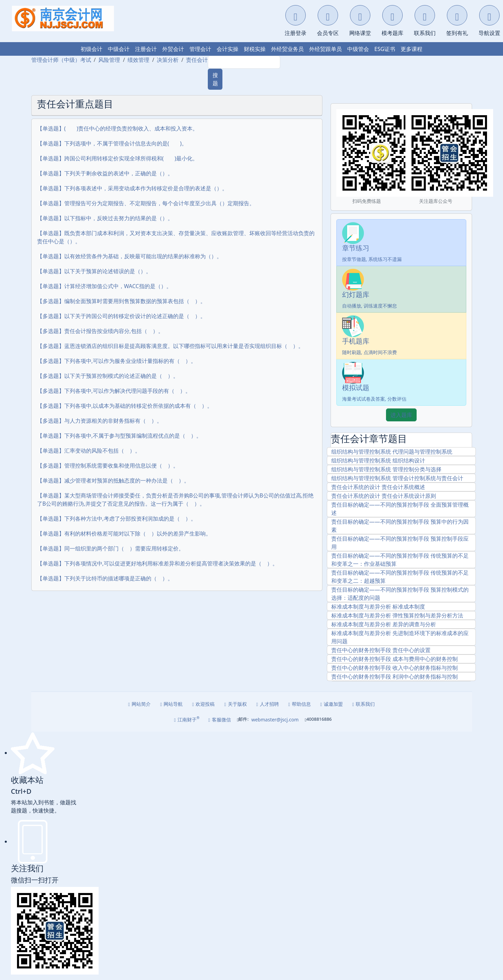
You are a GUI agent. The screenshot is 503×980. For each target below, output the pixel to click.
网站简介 (139, 704)
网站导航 (171, 704)
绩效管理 (138, 60)
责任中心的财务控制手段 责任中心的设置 (381, 650)
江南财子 (187, 719)
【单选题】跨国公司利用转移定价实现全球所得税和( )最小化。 (118, 158)
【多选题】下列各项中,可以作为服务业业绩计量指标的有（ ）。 (117, 361)
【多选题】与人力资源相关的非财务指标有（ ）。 (100, 421)
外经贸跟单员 (325, 49)
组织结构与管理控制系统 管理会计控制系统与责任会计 (397, 478)
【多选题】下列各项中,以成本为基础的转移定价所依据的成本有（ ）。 (125, 406)
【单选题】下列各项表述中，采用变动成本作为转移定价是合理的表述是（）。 (132, 188)
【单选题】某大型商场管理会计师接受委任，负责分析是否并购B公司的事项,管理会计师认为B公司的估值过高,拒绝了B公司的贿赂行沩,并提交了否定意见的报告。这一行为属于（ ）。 (175, 500)
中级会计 (119, 49)
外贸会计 (173, 49)
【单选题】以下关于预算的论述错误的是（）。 (94, 271)
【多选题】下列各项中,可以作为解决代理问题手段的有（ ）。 (114, 391)
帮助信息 (300, 704)
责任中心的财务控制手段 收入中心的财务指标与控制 (395, 668)
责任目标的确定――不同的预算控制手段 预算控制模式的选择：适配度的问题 (400, 594)
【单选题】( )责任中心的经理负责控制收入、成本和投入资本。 (118, 128)
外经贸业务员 (287, 49)
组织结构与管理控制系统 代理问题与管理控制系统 (392, 452)
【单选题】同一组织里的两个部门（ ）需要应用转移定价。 (111, 548)
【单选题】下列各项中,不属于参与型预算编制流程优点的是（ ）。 (119, 436)
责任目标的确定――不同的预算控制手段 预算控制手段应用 (400, 543)
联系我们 (364, 704)
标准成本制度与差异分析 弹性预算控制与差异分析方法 (397, 615)
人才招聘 (268, 704)
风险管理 (109, 60)
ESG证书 (385, 49)
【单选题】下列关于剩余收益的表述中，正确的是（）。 (105, 173)
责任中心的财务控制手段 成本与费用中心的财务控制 (395, 659)
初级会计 (91, 49)
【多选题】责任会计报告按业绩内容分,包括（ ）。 (100, 331)
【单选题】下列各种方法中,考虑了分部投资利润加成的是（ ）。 (117, 519)
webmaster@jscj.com (275, 720)
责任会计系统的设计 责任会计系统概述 (378, 487)
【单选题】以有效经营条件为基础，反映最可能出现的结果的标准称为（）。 (130, 256)
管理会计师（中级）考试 (61, 60)
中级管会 (358, 49)
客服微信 (220, 720)
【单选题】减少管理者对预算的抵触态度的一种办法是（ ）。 (113, 480)
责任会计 (197, 60)
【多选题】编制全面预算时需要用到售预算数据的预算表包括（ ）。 (121, 301)
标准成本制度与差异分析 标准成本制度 (378, 607)
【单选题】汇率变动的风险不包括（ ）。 (89, 451)
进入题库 (401, 415)
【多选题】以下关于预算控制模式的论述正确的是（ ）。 (108, 376)
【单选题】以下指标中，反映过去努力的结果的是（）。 (105, 218)
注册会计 (146, 49)
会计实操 (228, 49)
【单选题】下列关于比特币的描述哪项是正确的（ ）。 (105, 578)
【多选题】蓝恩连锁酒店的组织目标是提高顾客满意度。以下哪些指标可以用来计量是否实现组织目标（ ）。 (170, 346)
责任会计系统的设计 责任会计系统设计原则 (384, 496)
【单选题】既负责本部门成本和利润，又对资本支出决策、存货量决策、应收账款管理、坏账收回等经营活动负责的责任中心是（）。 (176, 237)
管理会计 (200, 49)
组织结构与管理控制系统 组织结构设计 (378, 460)
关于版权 (235, 704)
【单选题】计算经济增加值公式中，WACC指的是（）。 (104, 286)
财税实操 (255, 49)
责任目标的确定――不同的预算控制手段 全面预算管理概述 (400, 509)
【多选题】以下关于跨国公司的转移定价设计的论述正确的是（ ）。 (121, 316)
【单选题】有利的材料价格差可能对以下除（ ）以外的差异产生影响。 (124, 533)
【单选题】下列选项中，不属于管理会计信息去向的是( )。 (112, 143)
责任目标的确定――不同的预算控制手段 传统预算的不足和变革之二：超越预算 (400, 577)
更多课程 (412, 49)
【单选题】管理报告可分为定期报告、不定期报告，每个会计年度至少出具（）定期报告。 (146, 203)
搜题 (215, 79)
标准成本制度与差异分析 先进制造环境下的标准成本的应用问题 (400, 637)
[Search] (244, 62)
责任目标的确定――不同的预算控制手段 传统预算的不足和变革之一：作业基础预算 (400, 560)
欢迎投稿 (203, 704)
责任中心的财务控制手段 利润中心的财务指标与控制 (395, 677)
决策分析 (168, 60)
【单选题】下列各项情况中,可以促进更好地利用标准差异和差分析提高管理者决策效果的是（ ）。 (157, 563)
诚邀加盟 (332, 704)
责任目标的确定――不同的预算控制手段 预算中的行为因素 (400, 526)
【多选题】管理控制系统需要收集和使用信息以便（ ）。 (108, 466)
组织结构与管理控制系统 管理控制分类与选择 (386, 469)
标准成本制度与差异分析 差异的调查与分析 (384, 624)
